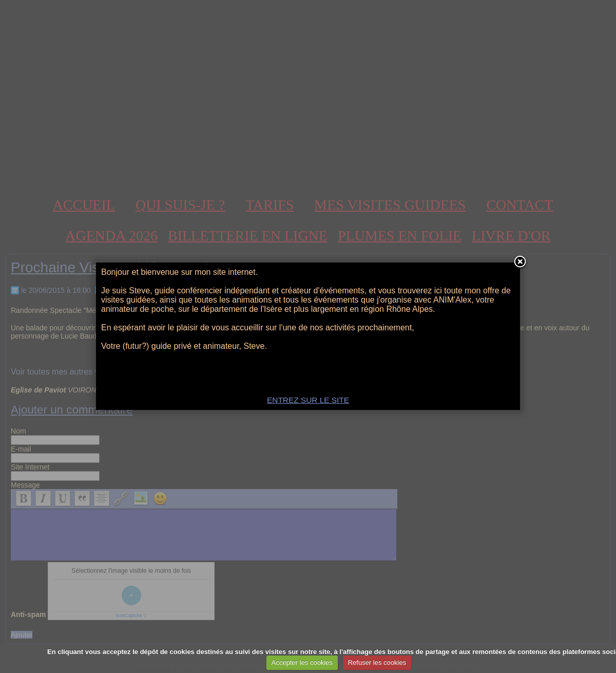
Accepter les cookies (302, 662)
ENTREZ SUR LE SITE (308, 400)
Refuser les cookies (377, 662)
